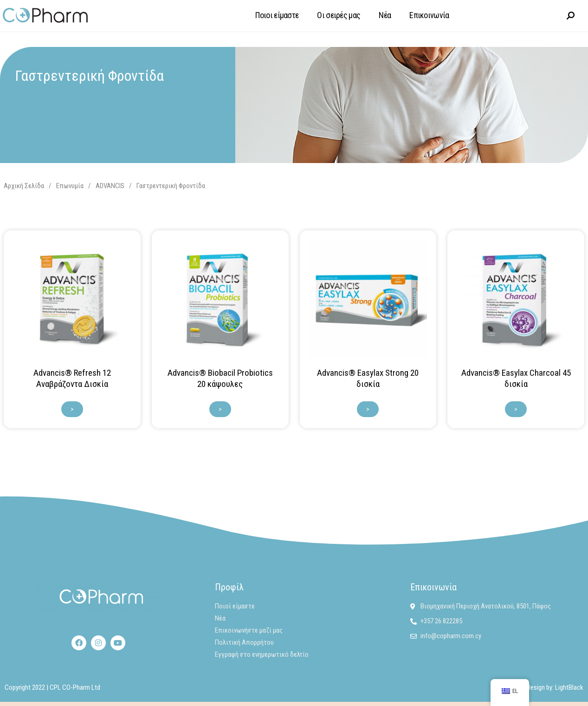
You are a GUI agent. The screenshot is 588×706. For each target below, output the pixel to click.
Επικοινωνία (429, 15)
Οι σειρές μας (339, 15)
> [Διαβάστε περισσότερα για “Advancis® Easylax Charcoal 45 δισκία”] (516, 409)
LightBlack (569, 687)
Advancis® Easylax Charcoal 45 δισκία (516, 378)
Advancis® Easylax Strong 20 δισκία (368, 378)
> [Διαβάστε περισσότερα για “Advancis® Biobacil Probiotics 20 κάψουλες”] (220, 409)
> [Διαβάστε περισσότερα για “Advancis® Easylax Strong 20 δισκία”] (368, 409)
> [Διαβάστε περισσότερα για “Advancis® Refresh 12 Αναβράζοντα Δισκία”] (72, 409)
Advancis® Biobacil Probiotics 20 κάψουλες (220, 378)
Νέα (385, 15)
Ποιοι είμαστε (277, 15)
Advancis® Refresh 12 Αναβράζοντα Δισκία (72, 378)
